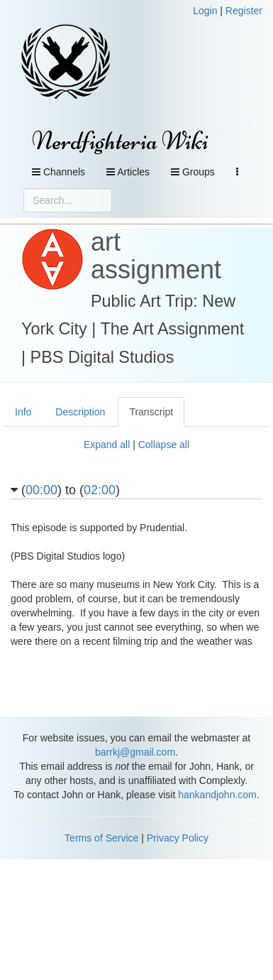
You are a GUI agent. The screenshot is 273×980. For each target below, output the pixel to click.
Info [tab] (23, 412)
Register (244, 11)
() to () (65, 490)
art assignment (156, 256)
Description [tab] (80, 412)
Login (205, 11)
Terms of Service (101, 838)
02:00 (100, 490)
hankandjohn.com (217, 795)
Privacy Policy (178, 838)
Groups (193, 172)
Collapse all (164, 445)
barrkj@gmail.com (135, 752)
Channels (58, 172)
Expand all (107, 445)
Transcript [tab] (151, 412)
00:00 (41, 490)
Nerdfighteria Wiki (120, 141)
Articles (128, 172)
